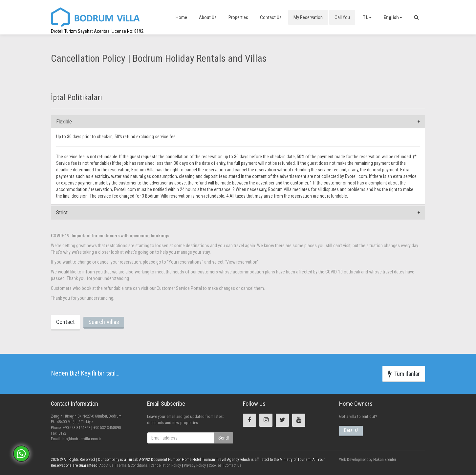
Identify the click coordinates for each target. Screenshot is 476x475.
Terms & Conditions (132, 465)
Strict (62, 213)
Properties (238, 17)
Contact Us (271, 17)
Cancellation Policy (165, 465)
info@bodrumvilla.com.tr (81, 439)
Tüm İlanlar (404, 374)
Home (181, 17)
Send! (224, 438)
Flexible (64, 122)
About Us (208, 17)
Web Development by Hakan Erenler (368, 460)
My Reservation (308, 17)
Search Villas (104, 322)
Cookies (215, 465)
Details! (351, 430)
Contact (65, 322)
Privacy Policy (194, 465)
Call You (342, 17)
